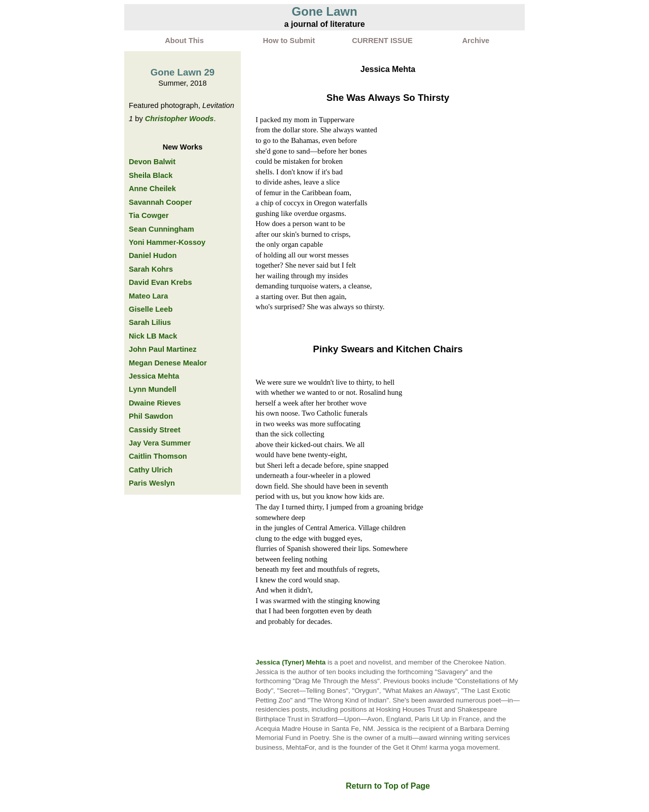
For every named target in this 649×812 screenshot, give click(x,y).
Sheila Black (151, 175)
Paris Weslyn (152, 483)
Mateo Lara (148, 296)
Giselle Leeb (151, 309)
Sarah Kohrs (151, 269)
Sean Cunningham (161, 229)
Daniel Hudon (153, 255)
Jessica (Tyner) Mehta (291, 662)
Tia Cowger (149, 215)
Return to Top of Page (388, 786)
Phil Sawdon (151, 416)
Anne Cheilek (152, 189)
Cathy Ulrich (151, 470)
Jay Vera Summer (160, 443)
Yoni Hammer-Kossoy (167, 242)
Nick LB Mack (153, 336)
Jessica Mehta (154, 376)
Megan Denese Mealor (168, 363)
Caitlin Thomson (158, 456)
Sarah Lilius (150, 322)
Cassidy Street (155, 430)
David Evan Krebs (160, 282)
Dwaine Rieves (155, 403)
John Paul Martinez (163, 349)
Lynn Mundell (153, 389)
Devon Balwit (152, 162)
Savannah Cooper (160, 202)
